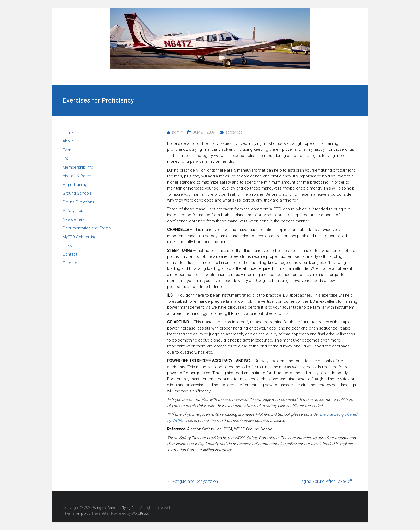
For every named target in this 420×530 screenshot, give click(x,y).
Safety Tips (73, 211)
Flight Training (75, 185)
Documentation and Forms (87, 228)
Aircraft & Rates (77, 176)
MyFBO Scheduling (80, 237)
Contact (70, 254)
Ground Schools (77, 193)
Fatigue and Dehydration (193, 481)
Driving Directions (78, 202)
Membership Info (78, 167)
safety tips (234, 132)
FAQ (66, 158)
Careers (70, 263)
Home (68, 132)
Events (69, 150)
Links (67, 245)
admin (177, 132)
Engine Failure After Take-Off (328, 481)
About (68, 141)
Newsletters (74, 219)
